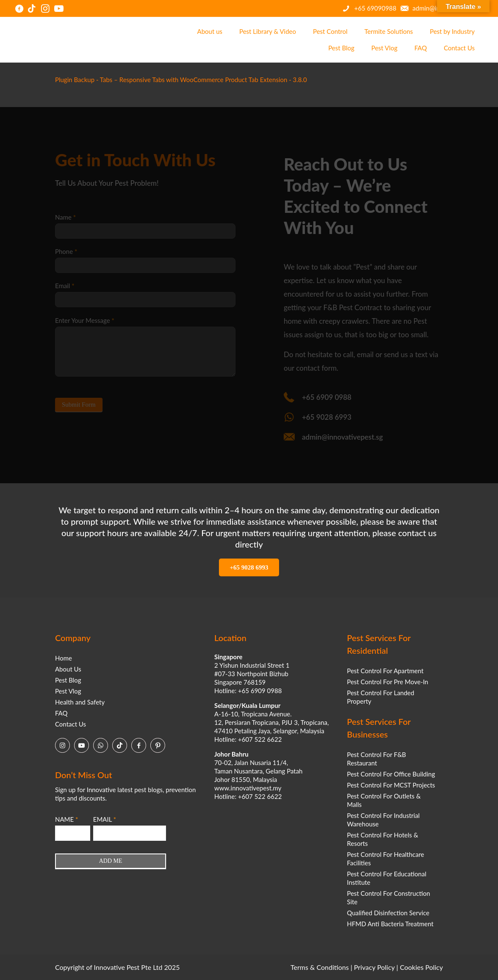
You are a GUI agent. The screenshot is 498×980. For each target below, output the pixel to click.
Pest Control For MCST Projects (391, 785)
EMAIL (105, 819)
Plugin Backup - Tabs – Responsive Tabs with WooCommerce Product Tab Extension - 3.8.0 (181, 80)
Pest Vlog (68, 691)
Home (64, 658)
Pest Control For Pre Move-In (387, 682)
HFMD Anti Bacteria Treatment (390, 924)
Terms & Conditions (320, 967)
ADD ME (111, 861)
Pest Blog (68, 680)
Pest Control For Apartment (385, 671)
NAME (66, 819)
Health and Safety (80, 702)
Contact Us (71, 724)
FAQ (61, 713)
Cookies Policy (421, 967)
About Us (68, 669)
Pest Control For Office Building (391, 774)
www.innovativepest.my (248, 788)
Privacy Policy (374, 967)
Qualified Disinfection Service (388, 913)
